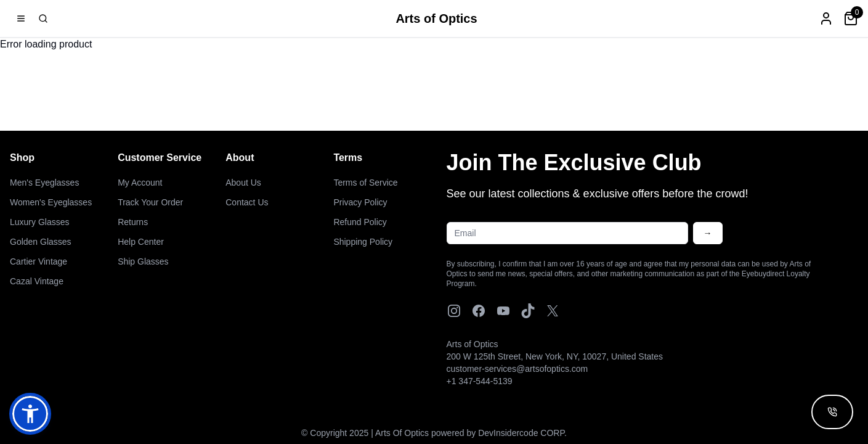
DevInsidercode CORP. (522, 433)
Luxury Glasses (39, 222)
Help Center (141, 242)
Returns (133, 222)
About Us (243, 183)
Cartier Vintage (39, 261)
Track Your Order (150, 202)
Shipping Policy (363, 242)
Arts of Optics (436, 18)
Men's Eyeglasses (44, 183)
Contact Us (247, 202)
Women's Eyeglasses (51, 202)
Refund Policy (360, 222)
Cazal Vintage (37, 281)
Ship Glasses (143, 261)
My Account (140, 183)
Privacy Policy (360, 202)
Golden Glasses (41, 242)
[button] (30, 414)
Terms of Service (365, 183)
